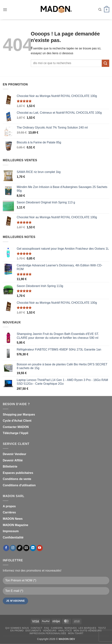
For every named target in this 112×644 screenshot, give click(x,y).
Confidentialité (13, 537)
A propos (9, 506)
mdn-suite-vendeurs (88, 631)
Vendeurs (50, 631)
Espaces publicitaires (18, 473)
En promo (17, 631)
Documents (33, 631)
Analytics (65, 631)
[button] (5, 10)
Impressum (11, 531)
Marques (71, 628)
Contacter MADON (16, 427)
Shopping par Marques (19, 415)
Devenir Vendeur (14, 454)
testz (102, 628)
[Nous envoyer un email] (26, 548)
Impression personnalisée (48, 633)
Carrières (9, 512)
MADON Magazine (16, 525)
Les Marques (87, 628)
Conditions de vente (17, 479)
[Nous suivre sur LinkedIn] (33, 548)
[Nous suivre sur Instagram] (13, 548)
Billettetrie (10, 467)
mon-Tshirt (76, 633)
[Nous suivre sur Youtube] (40, 548)
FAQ (47, 628)
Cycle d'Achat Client (17, 421)
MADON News (13, 519)
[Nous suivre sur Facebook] (6, 548)
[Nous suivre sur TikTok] (20, 548)
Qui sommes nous (17, 628)
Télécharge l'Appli (16, 433)
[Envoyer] (105, 63)
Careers (57, 628)
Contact (37, 628)
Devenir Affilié (13, 460)
